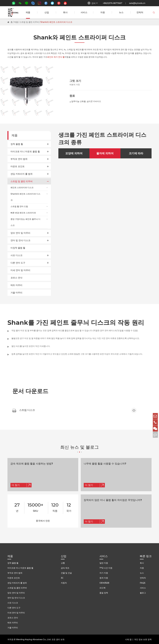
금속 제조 (65, 567)
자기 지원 (104, 572)
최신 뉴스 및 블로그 (79, 449)
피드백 (102, 587)
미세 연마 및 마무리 (20, 270)
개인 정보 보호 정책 (143, 639)
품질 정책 (104, 592)
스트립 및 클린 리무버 (29, 22)
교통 (63, 563)
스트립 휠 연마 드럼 (19, 206)
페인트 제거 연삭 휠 (56, 57)
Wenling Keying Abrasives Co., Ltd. (34, 639)
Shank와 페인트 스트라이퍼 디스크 (56, 22)
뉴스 (121, 12)
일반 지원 (104, 563)
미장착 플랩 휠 (18, 248)
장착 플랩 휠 (17, 144)
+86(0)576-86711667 (112, 3)
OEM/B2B (104, 582)
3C (62, 577)
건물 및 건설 (66, 572)
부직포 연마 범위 (19, 159)
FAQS (143, 582)
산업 (47, 12)
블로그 (143, 592)
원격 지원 (104, 577)
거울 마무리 (16, 293)
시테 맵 (128, 639)
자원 (103, 12)
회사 (65, 12)
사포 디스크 (16, 255)
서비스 (84, 12)
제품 (28, 12)
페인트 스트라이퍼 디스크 (22, 188)
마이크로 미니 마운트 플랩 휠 (25, 152)
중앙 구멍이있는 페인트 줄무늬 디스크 (25, 222)
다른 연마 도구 (18, 263)
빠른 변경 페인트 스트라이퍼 (23, 213)
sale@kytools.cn (137, 3)
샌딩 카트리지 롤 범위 (22, 174)
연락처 (140, 12)
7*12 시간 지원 (106, 567)
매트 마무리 (16, 285)
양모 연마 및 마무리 (20, 233)
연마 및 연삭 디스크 (20, 240)
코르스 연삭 (16, 278)
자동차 (64, 582)
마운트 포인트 (18, 166)
